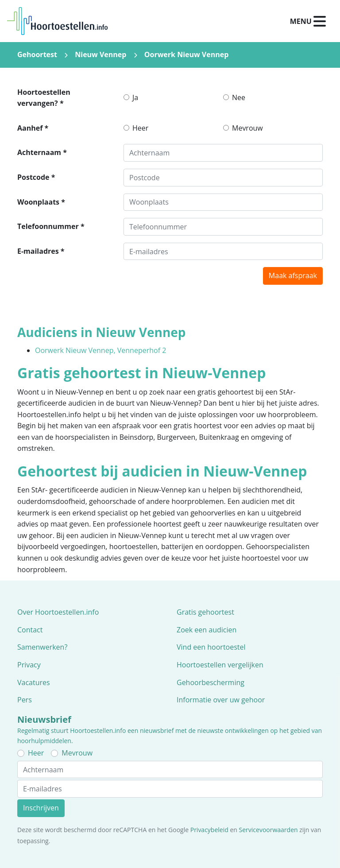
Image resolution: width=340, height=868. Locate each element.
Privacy (29, 665)
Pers (25, 700)
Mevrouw (247, 128)
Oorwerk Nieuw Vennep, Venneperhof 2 (100, 350)
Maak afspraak (293, 275)
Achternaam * (42, 152)
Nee (239, 97)
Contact (30, 630)
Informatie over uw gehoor (221, 700)
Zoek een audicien (207, 630)
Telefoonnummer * (51, 226)
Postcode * (36, 177)
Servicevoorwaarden (269, 830)
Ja (135, 97)
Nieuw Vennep (100, 54)
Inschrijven (41, 808)
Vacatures (34, 682)
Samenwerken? (42, 647)
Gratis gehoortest (205, 612)
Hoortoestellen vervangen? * (44, 98)
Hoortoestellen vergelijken (220, 665)
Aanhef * (33, 128)
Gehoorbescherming (211, 682)
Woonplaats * (41, 202)
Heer (140, 128)
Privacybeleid (209, 830)
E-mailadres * (41, 251)
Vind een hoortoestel (211, 647)
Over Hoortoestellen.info (58, 612)
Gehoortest (37, 54)
